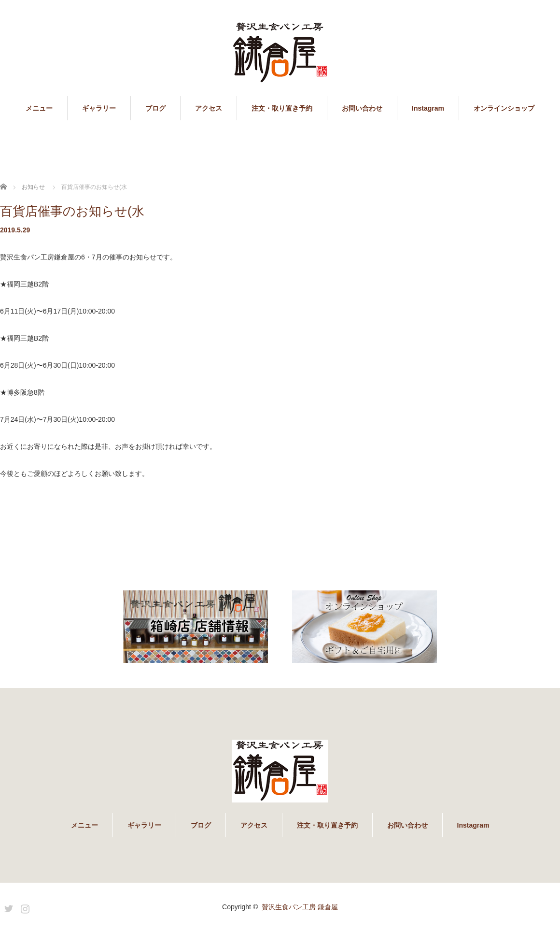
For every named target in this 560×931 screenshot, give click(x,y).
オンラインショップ (504, 108)
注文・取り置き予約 (282, 108)
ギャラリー (99, 108)
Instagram (428, 108)
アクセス (209, 108)
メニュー (39, 108)
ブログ (155, 108)
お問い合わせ (362, 108)
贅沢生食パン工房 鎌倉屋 (300, 907)
